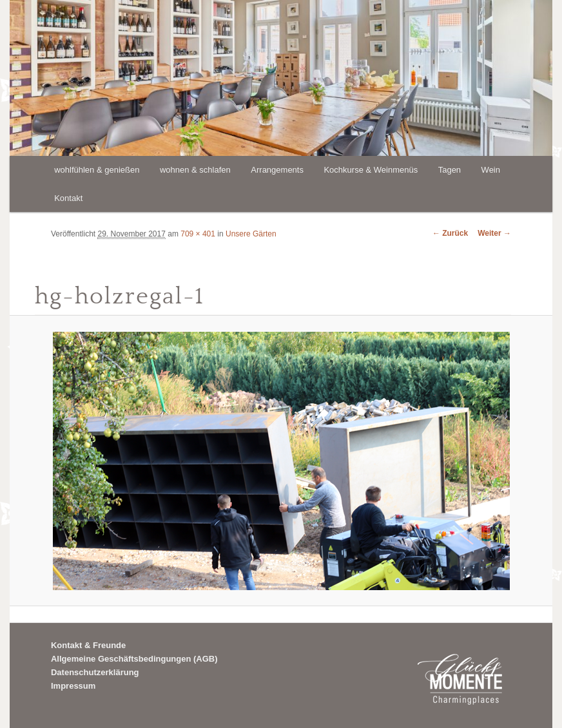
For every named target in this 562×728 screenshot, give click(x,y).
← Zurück (450, 233)
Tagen (450, 170)
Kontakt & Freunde (88, 645)
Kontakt (68, 198)
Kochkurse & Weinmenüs (371, 170)
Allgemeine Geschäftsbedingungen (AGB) (134, 659)
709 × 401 (198, 234)
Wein (491, 170)
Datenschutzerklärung (95, 672)
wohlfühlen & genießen (97, 170)
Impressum (73, 686)
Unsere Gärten (251, 234)
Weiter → (494, 233)
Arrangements (277, 170)
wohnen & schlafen (195, 170)
